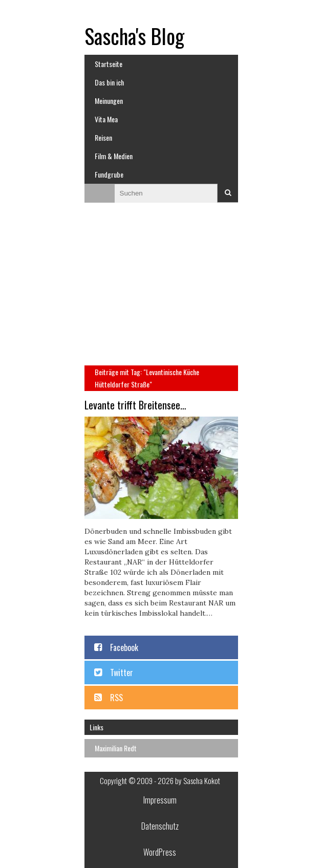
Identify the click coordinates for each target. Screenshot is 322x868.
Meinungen (109, 101)
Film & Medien (114, 156)
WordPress (160, 852)
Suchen (228, 193)
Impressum (160, 800)
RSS (116, 698)
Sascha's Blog (134, 36)
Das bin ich (109, 82)
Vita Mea (106, 119)
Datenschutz (160, 826)
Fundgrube (109, 174)
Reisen (103, 137)
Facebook (124, 647)
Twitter (122, 672)
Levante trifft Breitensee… (135, 405)
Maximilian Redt (116, 748)
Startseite (109, 64)
